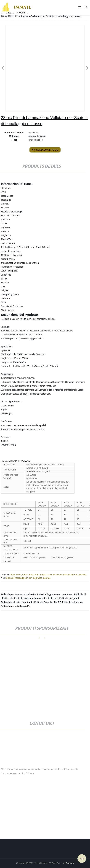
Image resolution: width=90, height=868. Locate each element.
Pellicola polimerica (72, 602)
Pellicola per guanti (69, 598)
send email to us (45, 150)
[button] (80, 8)
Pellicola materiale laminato (29, 598)
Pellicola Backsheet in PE (48, 602)
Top (82, 858)
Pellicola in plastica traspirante (17, 602)
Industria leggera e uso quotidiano (55, 594)
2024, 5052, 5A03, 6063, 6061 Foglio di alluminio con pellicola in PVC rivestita (48, 575)
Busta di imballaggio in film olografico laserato (28, 578)
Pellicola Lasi (51, 598)
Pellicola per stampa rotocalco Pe (18, 594)
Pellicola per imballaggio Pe (15, 606)
